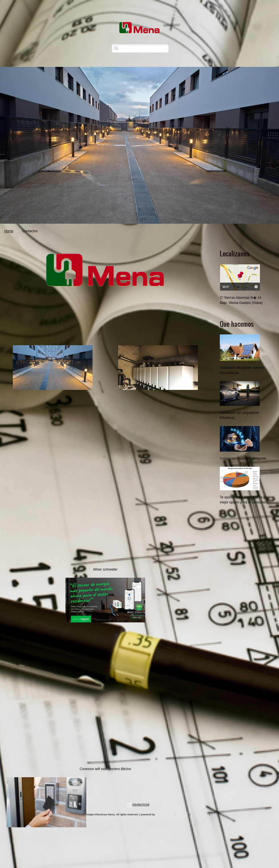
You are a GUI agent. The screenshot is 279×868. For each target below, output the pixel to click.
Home (9, 231)
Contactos (30, 231)
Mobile (214, 814)
